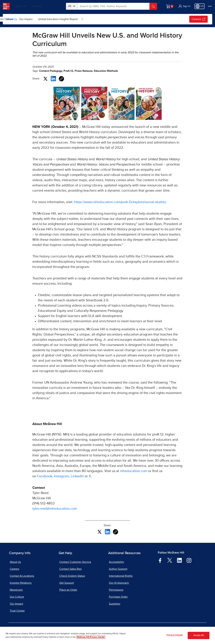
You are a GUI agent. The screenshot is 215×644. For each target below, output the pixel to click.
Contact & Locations (22, 576)
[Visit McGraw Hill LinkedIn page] (179, 560)
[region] (107, 635)
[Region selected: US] (200, 6)
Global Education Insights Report (110, 19)
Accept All (199, 635)
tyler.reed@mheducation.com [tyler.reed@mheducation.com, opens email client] (55, 509)
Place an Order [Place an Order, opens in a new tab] (68, 590)
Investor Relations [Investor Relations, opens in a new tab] (21, 583)
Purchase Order (118, 597)
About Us (11, 19)
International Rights (121, 576)
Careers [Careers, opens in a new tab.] (198, 19)
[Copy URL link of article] (61, 79)
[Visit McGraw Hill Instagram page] (189, 560)
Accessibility (116, 562)
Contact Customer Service (75, 562)
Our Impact (78, 19)
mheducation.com (134, 471)
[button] (184, 6)
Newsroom (16, 590)
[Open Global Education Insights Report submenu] (135, 19)
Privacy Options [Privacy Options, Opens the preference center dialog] (175, 635)
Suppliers (115, 604)
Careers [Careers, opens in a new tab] (14, 569)
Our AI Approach (119, 583)
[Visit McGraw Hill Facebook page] (160, 560)
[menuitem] (34, 19)
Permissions (116, 590)
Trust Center (17, 611)
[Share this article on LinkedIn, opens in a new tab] (53, 78)
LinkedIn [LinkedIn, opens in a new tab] (77, 476)
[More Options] (210, 6)
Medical (51, 6)
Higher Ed (35, 6)
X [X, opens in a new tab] (90, 476)
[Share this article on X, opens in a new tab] (45, 78)
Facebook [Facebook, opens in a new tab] (45, 476)
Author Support (118, 569)
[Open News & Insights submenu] (45, 19)
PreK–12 (19, 6)
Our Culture (59, 19)
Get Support (67, 583)
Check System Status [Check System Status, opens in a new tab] (72, 576)
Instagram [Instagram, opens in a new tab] (61, 476)
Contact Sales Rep (70, 569)
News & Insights (31, 19)
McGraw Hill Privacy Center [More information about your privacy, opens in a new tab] (91, 637)
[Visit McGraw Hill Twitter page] (170, 560)
